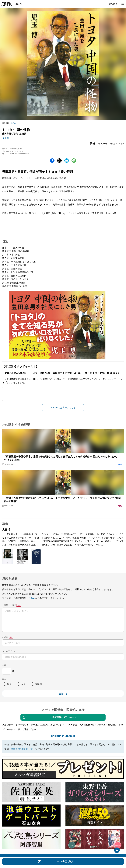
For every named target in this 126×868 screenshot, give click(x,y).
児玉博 (5, 138)
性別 (4, 679)
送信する (63, 694)
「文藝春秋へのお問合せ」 (22, 749)
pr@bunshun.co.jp (63, 736)
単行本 (13, 123)
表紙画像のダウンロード (64, 717)
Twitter (59, 161)
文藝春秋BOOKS (12, 4)
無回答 (38, 684)
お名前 (5, 637)
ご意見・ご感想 (9, 605)
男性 (9, 684)
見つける (113, 4)
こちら (32, 598)
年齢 (4, 665)
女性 (23, 684)
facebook (52, 161)
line (74, 161)
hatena (67, 161)
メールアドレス (9, 651)
